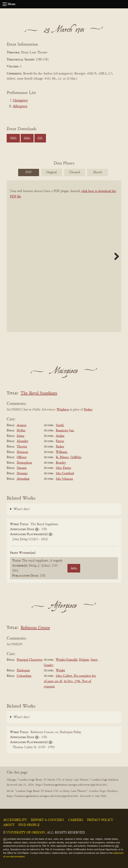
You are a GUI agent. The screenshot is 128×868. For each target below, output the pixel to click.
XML (27, 138)
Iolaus (21, 436)
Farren (60, 441)
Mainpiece (20, 101)
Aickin (60, 436)
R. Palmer (62, 457)
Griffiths (76, 457)
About (9, 825)
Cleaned (74, 172)
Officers (22, 457)
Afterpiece (20, 106)
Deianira (22, 473)
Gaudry (49, 665)
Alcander (22, 441)
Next (115, 256)
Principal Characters (30, 660)
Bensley (61, 463)
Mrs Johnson (64, 479)
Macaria (22, 468)
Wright (60, 660)
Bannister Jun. (65, 431)
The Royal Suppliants (39, 393)
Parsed (98, 172)
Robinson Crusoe (35, 628)
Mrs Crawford (65, 473)
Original (51, 172)
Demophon (24, 463)
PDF (29, 172)
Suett (94, 660)
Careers (76, 820)
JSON (13, 138)
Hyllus (21, 431)
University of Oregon (26, 833)
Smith (60, 425)
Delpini (84, 660)
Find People (29, 825)
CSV (40, 138)
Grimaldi (72, 660)
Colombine (24, 676)
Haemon (22, 452)
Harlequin (23, 671)
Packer (88, 410)
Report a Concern (48, 820)
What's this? (22, 509)
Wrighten (63, 410)
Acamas (22, 425)
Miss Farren (63, 468)
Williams (62, 452)
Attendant (23, 479)
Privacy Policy (100, 820)
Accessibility (15, 820)
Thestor (22, 447)
